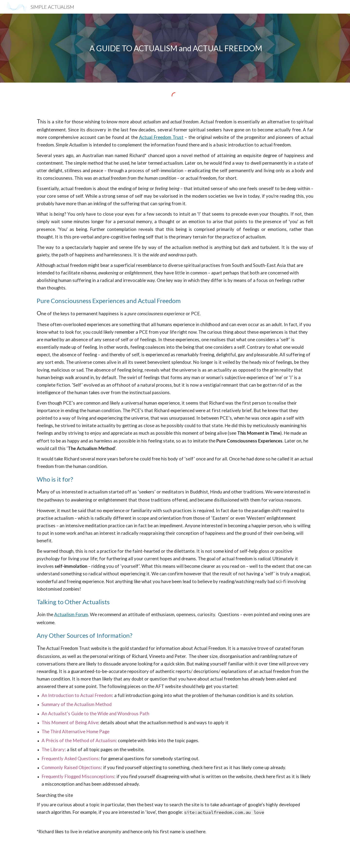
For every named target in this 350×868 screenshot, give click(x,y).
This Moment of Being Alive (70, 723)
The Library (53, 749)
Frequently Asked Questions (70, 758)
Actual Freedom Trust (161, 137)
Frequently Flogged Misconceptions (78, 776)
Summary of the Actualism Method (77, 704)
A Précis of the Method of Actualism (79, 740)
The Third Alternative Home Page (75, 732)
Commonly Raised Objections (71, 767)
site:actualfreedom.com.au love (224, 812)
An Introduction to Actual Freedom (77, 695)
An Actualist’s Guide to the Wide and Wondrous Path (95, 714)
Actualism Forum (71, 614)
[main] (175, 48)
